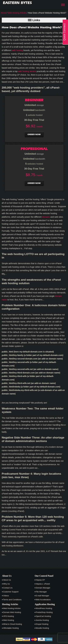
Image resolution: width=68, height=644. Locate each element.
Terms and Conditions (12, 600)
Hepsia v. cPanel (43, 584)
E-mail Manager (42, 596)
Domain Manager (43, 588)
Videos (6, 596)
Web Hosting (8, 620)
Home (3, 13)
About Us (7, 580)
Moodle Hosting (42, 628)
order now (34, 134)
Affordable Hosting (11, 628)
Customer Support (11, 592)
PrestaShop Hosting (44, 612)
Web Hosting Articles (17, 13)
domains (46, 217)
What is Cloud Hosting (13, 624)
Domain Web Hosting (12, 612)
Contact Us (8, 588)
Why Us (6, 584)
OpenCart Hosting (43, 616)
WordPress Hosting (44, 608)
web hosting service (27, 71)
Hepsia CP (40, 580)
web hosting (17, 50)
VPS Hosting (8, 616)
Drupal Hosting (42, 624)
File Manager (41, 592)
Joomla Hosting (42, 620)
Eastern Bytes (17, 3)
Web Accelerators (43, 600)
